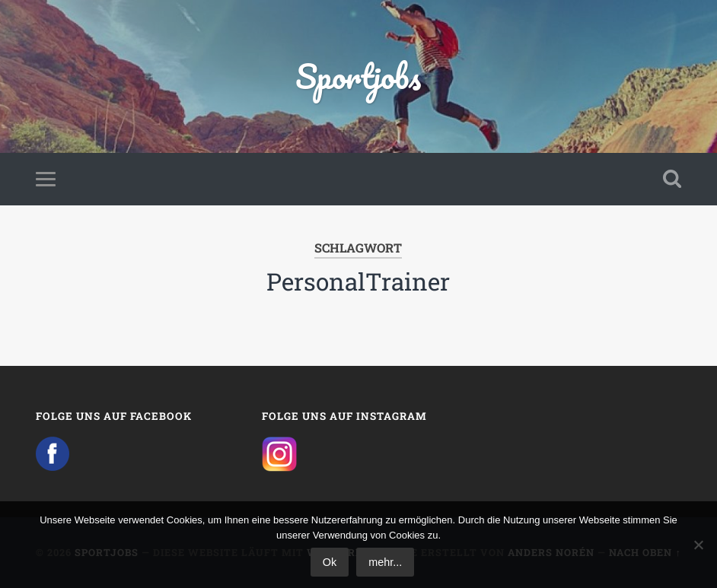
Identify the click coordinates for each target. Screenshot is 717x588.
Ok (330, 562)
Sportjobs (358, 76)
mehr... (385, 562)
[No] (698, 545)
